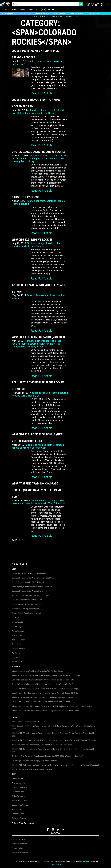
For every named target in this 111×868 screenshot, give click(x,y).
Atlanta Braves (18, 809)
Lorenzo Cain (39, 448)
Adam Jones (17, 635)
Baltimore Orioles (19, 814)
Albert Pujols (17, 662)
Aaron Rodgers (18, 631)
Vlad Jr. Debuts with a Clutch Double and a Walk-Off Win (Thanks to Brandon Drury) (45, 689)
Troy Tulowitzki (56, 503)
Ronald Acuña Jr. (9, 13)
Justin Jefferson (76, 13)
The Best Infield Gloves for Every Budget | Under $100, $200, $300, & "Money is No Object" (47, 756)
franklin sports (20, 246)
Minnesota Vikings (19, 779)
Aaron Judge (17, 627)
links (65, 16)
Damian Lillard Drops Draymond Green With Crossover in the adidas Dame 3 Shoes (45, 680)
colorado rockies (55, 61)
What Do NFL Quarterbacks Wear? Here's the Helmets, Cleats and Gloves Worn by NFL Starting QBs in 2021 (55, 740)
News (22, 9)
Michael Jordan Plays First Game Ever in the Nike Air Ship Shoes (37, 671)
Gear (14, 9)
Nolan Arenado (59, 13)
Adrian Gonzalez (18, 649)
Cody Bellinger (93, 13)
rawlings (35, 113)
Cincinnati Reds (18, 792)
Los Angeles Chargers (21, 805)
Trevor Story (47, 113)
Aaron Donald (17, 622)
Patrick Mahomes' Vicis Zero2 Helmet (27, 604)
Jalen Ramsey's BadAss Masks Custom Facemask (32, 587)
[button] (101, 4)
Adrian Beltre (17, 644)
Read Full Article (42, 93)
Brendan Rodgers (36, 61)
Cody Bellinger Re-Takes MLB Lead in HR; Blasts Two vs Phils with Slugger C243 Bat (45, 693)
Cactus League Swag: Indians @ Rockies (39, 152)
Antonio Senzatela (36, 295)
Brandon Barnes (37, 501)
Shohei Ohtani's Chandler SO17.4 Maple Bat (29, 582)
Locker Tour (18, 64)
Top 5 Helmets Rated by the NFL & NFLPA (28, 722)
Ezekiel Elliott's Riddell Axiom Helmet (26, 613)
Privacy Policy (17, 848)
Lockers (5, 9)
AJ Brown (16, 653)
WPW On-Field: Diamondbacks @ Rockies (38, 337)
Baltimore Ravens (19, 818)
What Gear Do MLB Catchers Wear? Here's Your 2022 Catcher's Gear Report (42, 745)
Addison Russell (18, 640)
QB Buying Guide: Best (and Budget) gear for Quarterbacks (35, 761)
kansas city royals (21, 448)
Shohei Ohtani (25, 13)
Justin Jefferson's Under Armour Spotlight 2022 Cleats (34, 578)
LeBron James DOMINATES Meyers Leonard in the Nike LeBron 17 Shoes (41, 702)
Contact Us (86, 861)
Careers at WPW (18, 839)
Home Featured (55, 110)
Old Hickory (24, 113)
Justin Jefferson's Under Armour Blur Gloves (30, 591)
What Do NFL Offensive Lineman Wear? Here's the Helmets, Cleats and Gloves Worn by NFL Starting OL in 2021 (54, 735)
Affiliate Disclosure (19, 844)
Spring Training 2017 (31, 396)
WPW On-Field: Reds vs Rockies (32, 240)
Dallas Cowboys (18, 796)
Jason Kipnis (34, 158)
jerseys (16, 396)
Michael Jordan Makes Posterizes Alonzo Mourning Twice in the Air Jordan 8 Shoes (45, 711)
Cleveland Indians (38, 156)
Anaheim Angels (18, 783)
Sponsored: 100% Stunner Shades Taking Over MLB (32, 769)
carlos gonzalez (37, 201)
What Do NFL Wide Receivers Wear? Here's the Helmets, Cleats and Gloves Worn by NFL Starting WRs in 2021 (55, 765)
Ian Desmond (19, 158)
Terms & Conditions (20, 852)
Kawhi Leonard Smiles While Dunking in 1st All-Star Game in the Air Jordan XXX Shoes (46, 675)
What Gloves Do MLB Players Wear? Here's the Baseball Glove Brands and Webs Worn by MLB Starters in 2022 (54, 727)
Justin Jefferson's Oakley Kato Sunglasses (29, 573)
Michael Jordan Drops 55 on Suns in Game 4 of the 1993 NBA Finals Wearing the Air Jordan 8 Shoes (52, 706)
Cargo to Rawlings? (25, 197)
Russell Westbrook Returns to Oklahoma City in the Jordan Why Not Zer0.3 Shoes (44, 684)
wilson (15, 298)
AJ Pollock (16, 657)
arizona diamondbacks (39, 341)
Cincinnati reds (34, 243)
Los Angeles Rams (19, 787)
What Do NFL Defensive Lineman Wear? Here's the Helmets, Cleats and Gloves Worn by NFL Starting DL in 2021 (54, 750)
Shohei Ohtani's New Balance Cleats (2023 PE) (30, 595)
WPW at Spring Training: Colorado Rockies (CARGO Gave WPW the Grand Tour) (36, 490)
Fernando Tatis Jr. (42, 13)
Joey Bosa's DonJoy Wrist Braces (25, 609)
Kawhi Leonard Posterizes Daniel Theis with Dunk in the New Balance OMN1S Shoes (45, 697)
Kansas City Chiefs (19, 801)
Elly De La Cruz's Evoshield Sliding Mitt (27, 600)
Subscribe (33, 9)
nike (14, 113)
